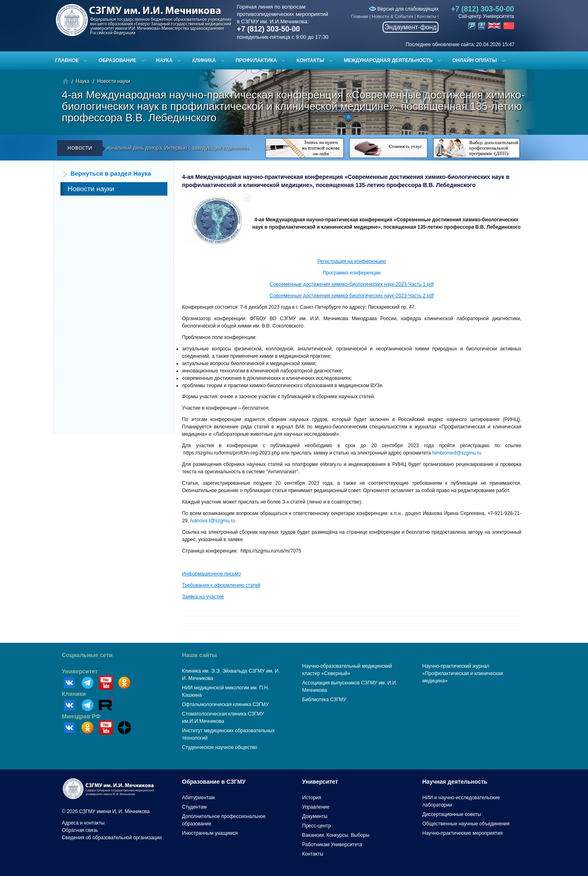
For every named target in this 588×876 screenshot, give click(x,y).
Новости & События (393, 16)
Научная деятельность (455, 782)
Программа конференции (352, 273)
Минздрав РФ (81, 716)
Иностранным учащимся (210, 833)
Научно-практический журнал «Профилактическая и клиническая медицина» (463, 673)
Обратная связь (80, 830)
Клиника (204, 60)
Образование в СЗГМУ (214, 782)
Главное (67, 60)
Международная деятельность (388, 60)
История (312, 798)
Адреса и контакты (84, 823)
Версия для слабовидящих (404, 9)
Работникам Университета (332, 845)
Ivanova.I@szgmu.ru (213, 521)
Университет (80, 671)
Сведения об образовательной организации (112, 838)
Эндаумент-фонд (411, 27)
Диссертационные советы (452, 814)
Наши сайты (199, 655)
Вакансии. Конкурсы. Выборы (336, 835)
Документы (315, 816)
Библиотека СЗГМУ (324, 700)
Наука (164, 60)
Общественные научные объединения (466, 824)
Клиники (74, 694)
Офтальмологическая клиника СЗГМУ (225, 704)
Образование (118, 60)
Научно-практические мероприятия (462, 833)
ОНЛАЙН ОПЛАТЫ (475, 60)
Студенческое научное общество (220, 747)
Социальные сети (87, 655)
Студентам (195, 807)
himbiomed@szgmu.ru (457, 453)
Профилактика (256, 60)
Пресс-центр (316, 826)
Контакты (427, 16)
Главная (360, 16)
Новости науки (114, 81)
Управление (316, 807)
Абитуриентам (198, 798)
